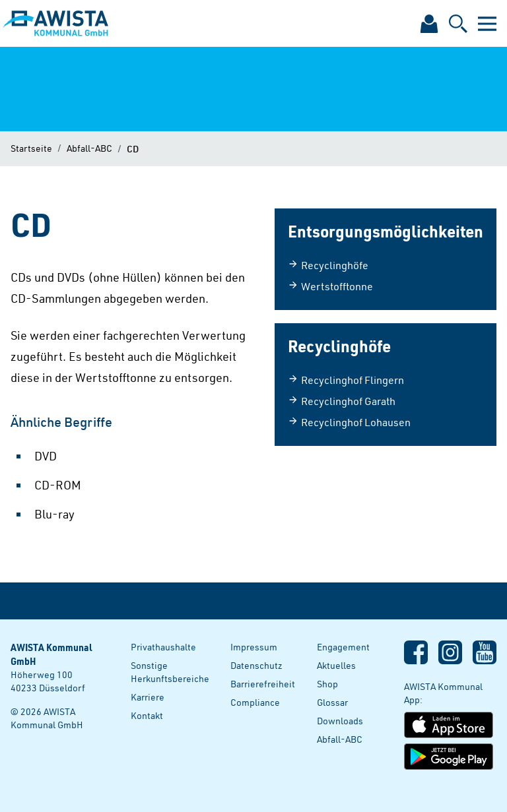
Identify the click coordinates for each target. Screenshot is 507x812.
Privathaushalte (163, 647)
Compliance (255, 702)
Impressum (254, 647)
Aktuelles (336, 665)
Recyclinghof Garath (342, 401)
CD (133, 148)
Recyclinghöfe (328, 265)
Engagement (343, 647)
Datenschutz (256, 665)
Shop (327, 684)
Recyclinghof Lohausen (349, 422)
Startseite (31, 148)
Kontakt (147, 715)
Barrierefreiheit (263, 684)
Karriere (148, 697)
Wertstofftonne (330, 286)
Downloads (340, 721)
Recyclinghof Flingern (346, 380)
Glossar (332, 702)
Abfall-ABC (89, 148)
